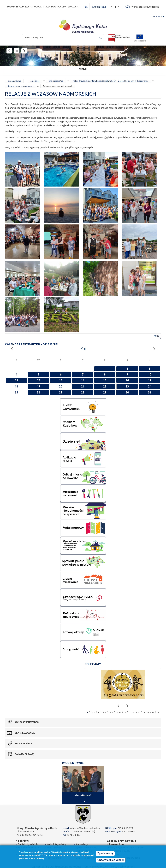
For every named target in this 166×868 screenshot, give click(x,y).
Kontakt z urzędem (27, 722)
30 (127, 392)
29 (105, 392)
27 (61, 392)
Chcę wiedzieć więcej (111, 860)
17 (150, 380)
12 (38, 380)
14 (83, 380)
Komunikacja (82, 844)
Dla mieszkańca (56, 81)
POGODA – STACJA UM (68, 7)
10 (150, 374)
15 (105, 380)
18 (158, 712)
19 (38, 386)
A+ (112, 7)
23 (127, 386)
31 (150, 392)
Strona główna (14, 81)
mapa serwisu (158, 16)
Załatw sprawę (24, 754)
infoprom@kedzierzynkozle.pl (85, 828)
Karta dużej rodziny (56, 844)
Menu (83, 69)
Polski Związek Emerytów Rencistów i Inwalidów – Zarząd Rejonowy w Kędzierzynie (111, 81)
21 (83, 386)
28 (83, 392)
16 (127, 380)
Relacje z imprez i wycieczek (21, 86)
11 (16, 380)
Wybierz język (99, 7)
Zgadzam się (105, 853)
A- (119, 7)
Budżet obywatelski (28, 844)
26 (38, 392)
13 (61, 380)
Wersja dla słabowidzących (145, 7)
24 (150, 386)
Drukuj (157, 336)
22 (105, 386)
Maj (83, 348)
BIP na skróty (23, 744)
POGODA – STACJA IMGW (45, 7)
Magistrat (35, 81)
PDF (159, 338)
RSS (86, 7)
